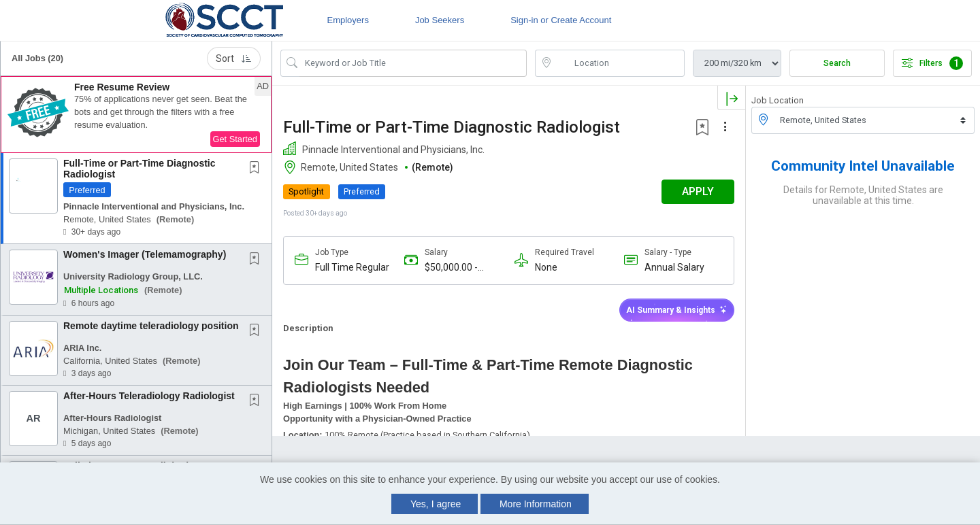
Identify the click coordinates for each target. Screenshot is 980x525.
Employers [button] (347, 20)
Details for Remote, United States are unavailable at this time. (863, 195)
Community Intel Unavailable (863, 166)
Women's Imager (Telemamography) (145, 254)
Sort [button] (234, 58)
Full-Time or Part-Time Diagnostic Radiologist (140, 168)
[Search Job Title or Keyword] (413, 63)
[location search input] (619, 63)
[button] (136, 115)
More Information (536, 504)
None (546, 267)
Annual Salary (674, 267)
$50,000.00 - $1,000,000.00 (455, 268)
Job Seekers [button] (440, 20)
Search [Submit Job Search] (837, 63)
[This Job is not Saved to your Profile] (257, 169)
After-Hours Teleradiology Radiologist (149, 396)
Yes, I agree (436, 504)
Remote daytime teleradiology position (151, 326)
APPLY (698, 191)
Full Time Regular (352, 267)
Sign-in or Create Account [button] (561, 20)
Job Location (778, 100)
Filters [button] (932, 63)
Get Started (235, 139)
